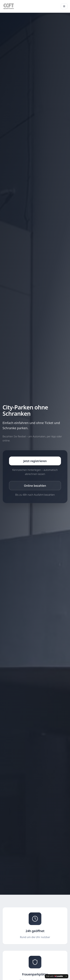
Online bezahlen (35, 486)
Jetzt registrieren (35, 461)
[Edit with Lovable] (55, 976)
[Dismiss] (66, 976)
